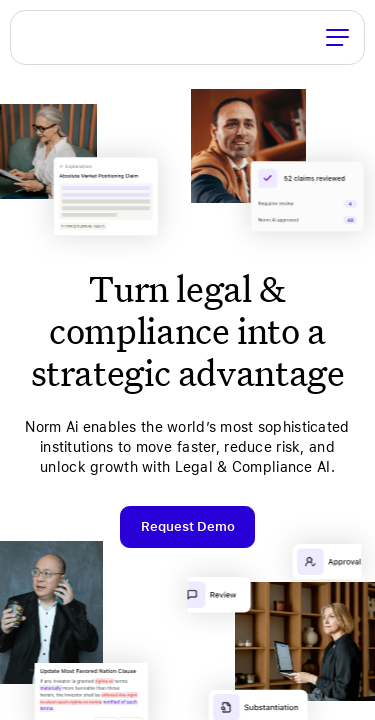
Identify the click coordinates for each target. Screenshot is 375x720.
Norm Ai (38, 37)
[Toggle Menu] (337, 37)
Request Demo (188, 526)
